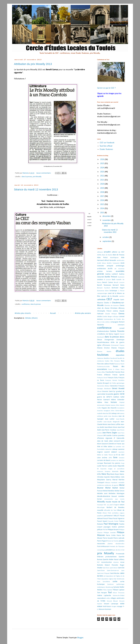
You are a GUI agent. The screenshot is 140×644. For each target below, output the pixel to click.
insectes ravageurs (104, 411)
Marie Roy (106, 474)
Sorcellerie (106, 582)
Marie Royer (115, 474)
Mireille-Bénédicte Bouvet (107, 496)
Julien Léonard (114, 441)
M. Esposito (102, 469)
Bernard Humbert (104, 288)
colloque (116, 317)
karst (123, 441)
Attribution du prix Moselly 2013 (33, 64)
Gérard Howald (118, 389)
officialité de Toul (110, 510)
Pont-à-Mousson (103, 547)
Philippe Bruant (113, 530)
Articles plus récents (23, 313)
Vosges (114, 606)
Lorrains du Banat (104, 460)
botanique (113, 291)
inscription (121, 408)
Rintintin (100, 565)
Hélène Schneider (118, 400)
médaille (121, 483)
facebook (114, 358)
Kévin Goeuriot (103, 444)
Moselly (101, 502)
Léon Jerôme (102, 458)
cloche (99, 317)
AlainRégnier (114, 258)
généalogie (121, 383)
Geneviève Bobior (103, 386)
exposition (120, 355)
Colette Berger (107, 317)
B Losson (107, 280)
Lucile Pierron (102, 466)
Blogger (80, 638)
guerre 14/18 (119, 394)
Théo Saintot (108, 590)
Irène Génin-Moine (118, 411)
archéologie (120, 266)
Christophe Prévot (104, 311)
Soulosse (110, 584)
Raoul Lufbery (119, 560)
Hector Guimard (103, 400)
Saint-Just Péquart (103, 573)
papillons (100, 516)
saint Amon (113, 568)
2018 (102, 192)
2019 (102, 188)
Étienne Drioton (103, 348)
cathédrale (101, 300)
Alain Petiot (102, 258)
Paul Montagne (111, 524)
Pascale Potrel (113, 521)
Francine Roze (119, 372)
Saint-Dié (121, 568)
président (109, 550)
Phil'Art (105, 530)
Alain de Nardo (107, 255)
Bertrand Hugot (118, 288)
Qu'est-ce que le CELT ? (106, 88)
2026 (102, 159)
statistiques (101, 587)
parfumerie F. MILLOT (112, 516)
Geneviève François (117, 386)
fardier (107, 361)
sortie (115, 582)
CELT (109, 299)
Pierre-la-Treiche (113, 541)
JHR (105, 436)
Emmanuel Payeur (118, 345)
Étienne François (118, 348)
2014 (102, 209)
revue (122, 562)
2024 (102, 168)
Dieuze (100, 340)
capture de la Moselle (110, 296)
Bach (114, 280)
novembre (107, 220)
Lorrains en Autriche (117, 460)
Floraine (117, 361)
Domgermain (109, 340)
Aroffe (110, 269)
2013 (102, 213)
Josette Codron (112, 436)
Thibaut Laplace (118, 590)
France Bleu (101, 372)
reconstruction (107, 562)
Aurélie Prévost (111, 277)
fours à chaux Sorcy (116, 369)
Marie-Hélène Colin (117, 477)
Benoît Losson (119, 282)
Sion (99, 582)
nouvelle (100, 510)
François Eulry (113, 378)
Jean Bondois (113, 416)
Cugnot (117, 334)
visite (122, 604)
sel (104, 576)
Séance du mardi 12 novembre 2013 (36, 189)
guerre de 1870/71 (105, 397)
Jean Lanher (110, 419)
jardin (106, 416)
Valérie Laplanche (104, 596)
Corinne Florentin (117, 331)
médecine (101, 485)
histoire (114, 402)
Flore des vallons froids (106, 364)
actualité (107, 252)
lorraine (122, 458)
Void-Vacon (107, 606)
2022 (102, 176)
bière (107, 291)
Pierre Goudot (108, 538)
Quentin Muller (108, 560)
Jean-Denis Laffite (114, 424)
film (112, 361)
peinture (121, 527)
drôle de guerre (117, 342)
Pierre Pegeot (102, 541)
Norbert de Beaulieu (115, 507)
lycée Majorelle (119, 466)
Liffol (110, 458)
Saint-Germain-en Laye (116, 571)
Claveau (121, 314)
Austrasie (121, 277)
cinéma (115, 311)
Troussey (121, 593)
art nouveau (119, 269)
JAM (118, 414)
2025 (102, 164)
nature (122, 505)
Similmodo (121, 579)
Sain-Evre (106, 568)
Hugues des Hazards (109, 408)
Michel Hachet (112, 488)
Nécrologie (101, 507)
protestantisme (111, 557)
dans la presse (27, 177)
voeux (100, 606)
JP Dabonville (119, 438)
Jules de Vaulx (103, 441)
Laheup (115, 449)
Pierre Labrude (119, 538)
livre (115, 458)
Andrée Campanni (113, 263)
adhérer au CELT (118, 252)
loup (123, 463)
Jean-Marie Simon (111, 427)
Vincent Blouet (112, 601)
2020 (102, 184)
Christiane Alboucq (117, 308)
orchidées (115, 513)
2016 (102, 200)
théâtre (100, 590)
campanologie (102, 293)
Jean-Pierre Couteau (109, 430)
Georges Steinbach (104, 389)
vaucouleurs (102, 598)
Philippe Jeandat (110, 533)
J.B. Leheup (113, 414)
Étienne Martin (104, 352)
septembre (107, 241)
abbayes (100, 252)
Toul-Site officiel (106, 146)
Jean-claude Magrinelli (112, 422)
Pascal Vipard (102, 521)
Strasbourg (109, 587)
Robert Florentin (111, 565)
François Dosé (102, 378)
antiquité (110, 266)
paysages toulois (110, 527)
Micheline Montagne (116, 494)
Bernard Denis (118, 285)
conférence (26, 304)
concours (121, 325)
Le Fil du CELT (119, 455)
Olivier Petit (107, 513)
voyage (120, 606)
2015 (102, 204)
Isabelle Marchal (103, 414)
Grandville (109, 394)
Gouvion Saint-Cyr (109, 391)
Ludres (110, 466)
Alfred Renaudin (110, 260)
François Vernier (111, 380)
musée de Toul (118, 502)
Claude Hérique (111, 314)
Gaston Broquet (103, 383)
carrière (122, 296)
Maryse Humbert (111, 483)
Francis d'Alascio (104, 375)
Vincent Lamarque (111, 604)
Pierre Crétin (111, 535)
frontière (121, 380)
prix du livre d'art (119, 550)
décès (122, 337)
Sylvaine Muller (119, 587)
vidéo (108, 598)
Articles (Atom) (31, 318)
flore (123, 361)
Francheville (110, 372)
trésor (115, 593)
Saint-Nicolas (115, 573)
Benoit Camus (108, 282)
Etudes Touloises (106, 149)
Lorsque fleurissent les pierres (109, 463)
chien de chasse (103, 308)
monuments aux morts (114, 499)
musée (108, 502)
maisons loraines (104, 472)
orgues (122, 513)
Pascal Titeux (108, 519)
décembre (107, 216)
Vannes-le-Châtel (119, 596)
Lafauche (108, 449)
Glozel (99, 391)
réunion (116, 562)
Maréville (115, 472)
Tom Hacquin (102, 593)
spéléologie (120, 584)
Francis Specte (118, 375)
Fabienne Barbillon (104, 358)
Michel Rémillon (109, 491)
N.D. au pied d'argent (111, 505)
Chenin (122, 305)
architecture (102, 269)
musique (100, 505)
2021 (102, 180)
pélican (100, 530)
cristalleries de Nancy (105, 334)
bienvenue (101, 291)
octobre (106, 237)
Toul (110, 593)
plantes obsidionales (116, 544)
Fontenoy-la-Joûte (103, 367)
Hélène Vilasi (103, 402)
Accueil (53, 313)
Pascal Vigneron (119, 519)
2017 (102, 196)
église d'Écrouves (104, 345)
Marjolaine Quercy (104, 480)
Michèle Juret (102, 494)
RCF (98, 562)
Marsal (115, 480)
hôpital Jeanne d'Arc (112, 405)
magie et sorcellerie (116, 469)
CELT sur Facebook (107, 143)
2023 (102, 172)
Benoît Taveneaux (104, 285)
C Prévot (121, 291)
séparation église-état (109, 579)
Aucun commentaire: (44, 173)
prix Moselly (37, 177)
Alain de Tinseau (118, 255)
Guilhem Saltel (119, 397)
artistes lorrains (105, 271)
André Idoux (102, 263)
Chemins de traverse (112, 305)
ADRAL (99, 255)
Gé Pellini (113, 383)
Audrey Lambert (112, 274)
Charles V (107, 303)
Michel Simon (120, 491)
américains (121, 260)
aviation (100, 280)
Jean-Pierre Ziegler (110, 433)
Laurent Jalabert (111, 452)
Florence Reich (119, 364)
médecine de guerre (111, 485)
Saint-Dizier (101, 571)
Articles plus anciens (83, 313)
